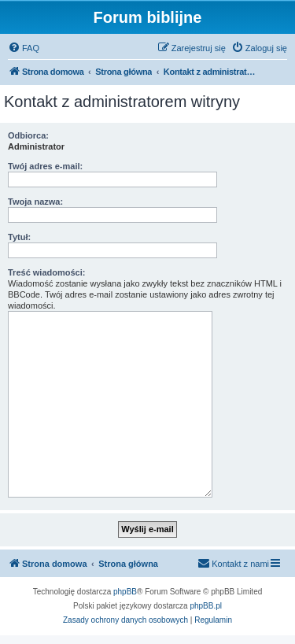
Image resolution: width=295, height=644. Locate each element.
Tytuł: (19, 237)
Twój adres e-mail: (45, 166)
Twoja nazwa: (35, 202)
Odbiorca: (28, 135)
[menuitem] (24, 48)
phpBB (125, 592)
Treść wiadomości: (46, 272)
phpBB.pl (206, 606)
